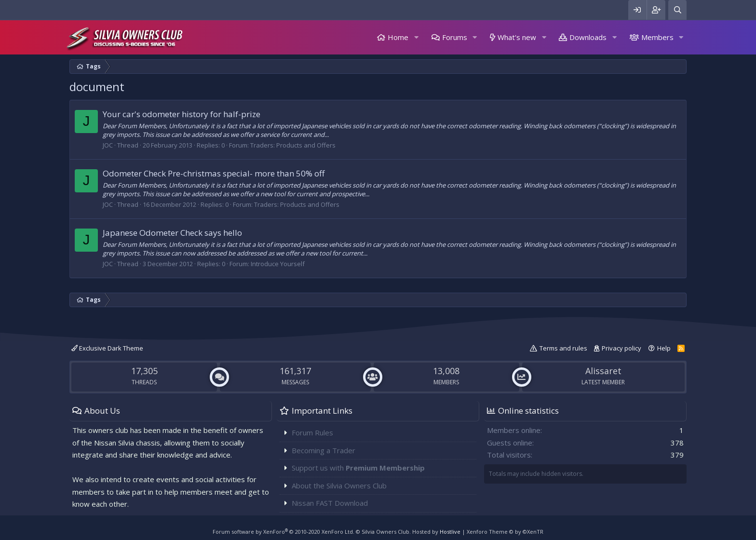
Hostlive (450, 532)
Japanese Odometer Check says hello (172, 233)
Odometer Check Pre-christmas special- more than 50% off (214, 173)
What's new (517, 37)
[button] (416, 37)
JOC (108, 145)
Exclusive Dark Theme (107, 348)
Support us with (358, 468)
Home (398, 37)
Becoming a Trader (324, 450)
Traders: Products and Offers (293, 145)
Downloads (588, 37)
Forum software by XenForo (283, 532)
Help (664, 348)
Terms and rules (563, 348)
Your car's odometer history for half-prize (182, 114)
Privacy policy (621, 348)
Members (657, 37)
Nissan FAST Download (330, 503)
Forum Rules (312, 432)
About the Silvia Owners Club (339, 486)
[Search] (677, 10)
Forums (455, 37)
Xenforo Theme (505, 532)
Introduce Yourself (278, 264)
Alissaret (603, 371)
